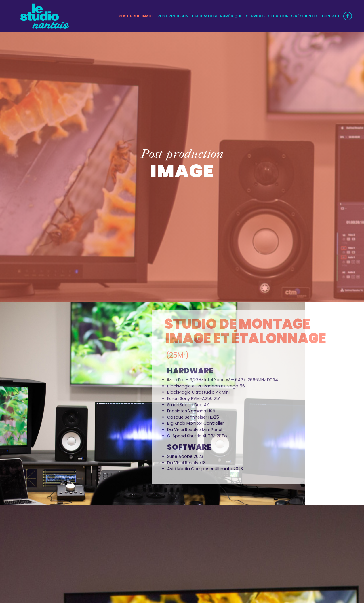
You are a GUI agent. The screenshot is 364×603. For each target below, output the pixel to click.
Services (255, 16)
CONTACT (331, 16)
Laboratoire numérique (217, 16)
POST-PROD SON (173, 16)
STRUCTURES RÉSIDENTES (293, 16)
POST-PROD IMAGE (136, 16)
